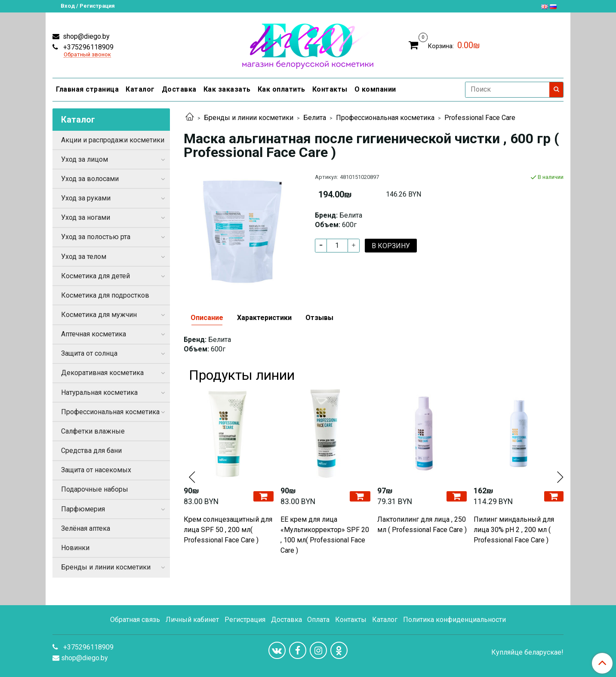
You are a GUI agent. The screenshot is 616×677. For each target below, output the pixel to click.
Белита (315, 118)
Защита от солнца (89, 353)
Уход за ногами (86, 217)
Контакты (330, 89)
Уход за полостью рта (96, 237)
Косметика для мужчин (99, 315)
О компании (375, 89)
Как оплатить (282, 89)
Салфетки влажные (93, 431)
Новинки (75, 548)
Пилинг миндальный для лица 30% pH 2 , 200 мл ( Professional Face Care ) (514, 530)
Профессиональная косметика (385, 118)
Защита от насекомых (96, 470)
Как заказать (227, 89)
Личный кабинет (192, 620)
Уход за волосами (90, 179)
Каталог (140, 89)
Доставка (179, 89)
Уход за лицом (85, 159)
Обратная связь (135, 620)
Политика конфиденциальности (454, 620)
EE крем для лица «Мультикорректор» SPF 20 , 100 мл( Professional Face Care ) (325, 535)
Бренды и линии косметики (249, 118)
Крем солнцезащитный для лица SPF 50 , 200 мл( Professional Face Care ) (228, 530)
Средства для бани (91, 451)
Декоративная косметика (102, 373)
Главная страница (87, 89)
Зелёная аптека (86, 528)
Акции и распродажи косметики (113, 140)
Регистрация (245, 620)
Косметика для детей (95, 276)
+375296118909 (88, 47)
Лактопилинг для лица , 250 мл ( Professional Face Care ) (422, 525)
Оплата (318, 620)
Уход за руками (86, 198)
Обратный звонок (87, 55)
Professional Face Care (480, 118)
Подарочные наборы (95, 489)
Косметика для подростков (105, 295)
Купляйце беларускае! (527, 652)
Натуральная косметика (99, 392)
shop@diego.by (85, 36)
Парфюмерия (83, 509)
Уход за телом (84, 257)
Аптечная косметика (94, 334)
